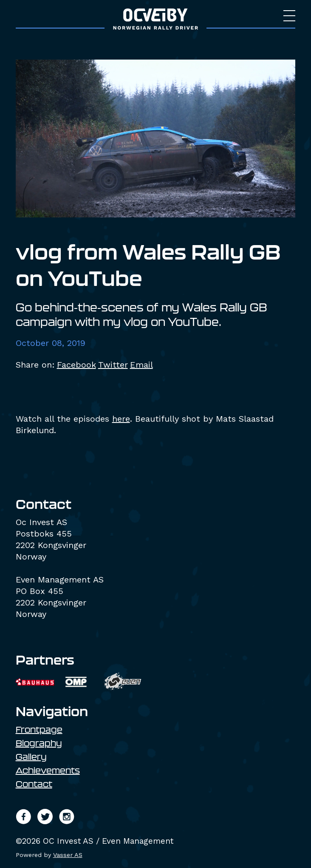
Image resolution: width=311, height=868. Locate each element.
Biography (39, 743)
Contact (34, 784)
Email (141, 365)
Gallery (31, 757)
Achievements (48, 770)
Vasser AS (68, 855)
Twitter (113, 365)
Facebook (76, 365)
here (121, 419)
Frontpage (39, 730)
